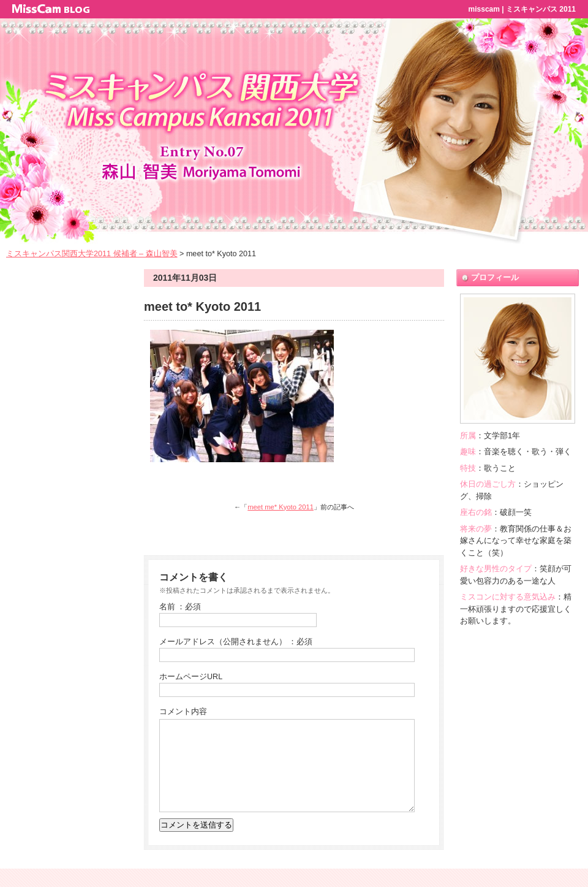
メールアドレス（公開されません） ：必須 (236, 642)
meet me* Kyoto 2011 (281, 507)
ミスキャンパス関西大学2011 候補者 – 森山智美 (92, 254)
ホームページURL (191, 677)
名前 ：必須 (180, 607)
